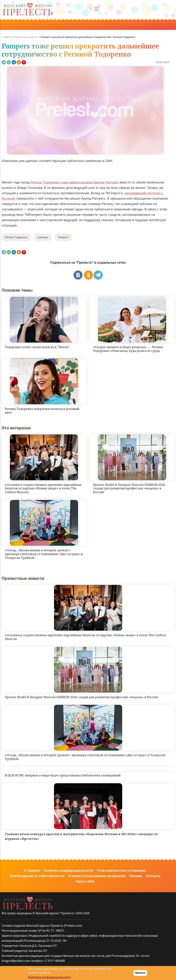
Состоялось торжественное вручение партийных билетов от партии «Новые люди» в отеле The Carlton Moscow (43, 488)
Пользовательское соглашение (121, 870)
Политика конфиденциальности (68, 870)
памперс (43, 237)
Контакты (153, 876)
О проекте (32, 870)
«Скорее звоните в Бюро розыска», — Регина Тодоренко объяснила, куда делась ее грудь (128, 349)
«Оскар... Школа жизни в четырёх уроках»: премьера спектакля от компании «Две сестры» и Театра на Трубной (44, 554)
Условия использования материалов (97, 876)
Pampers (63, 237)
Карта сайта (85, 881)
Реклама (136, 876)
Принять (140, 973)
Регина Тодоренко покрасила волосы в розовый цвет (42, 411)
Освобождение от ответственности (37, 876)
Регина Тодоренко (16, 237)
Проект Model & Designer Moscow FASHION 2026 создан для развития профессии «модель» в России (129, 488)
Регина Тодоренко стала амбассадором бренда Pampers (75, 182)
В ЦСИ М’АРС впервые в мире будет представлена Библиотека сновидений (63, 775)
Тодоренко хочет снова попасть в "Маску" (37, 347)
